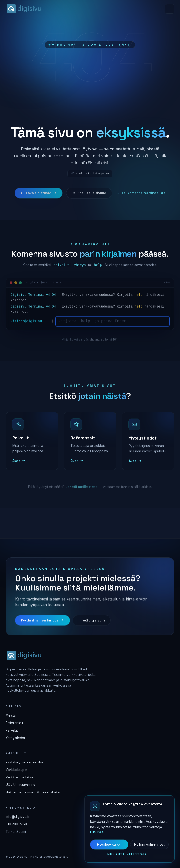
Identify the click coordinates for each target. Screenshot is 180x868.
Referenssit (14, 723)
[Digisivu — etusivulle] (24, 9)
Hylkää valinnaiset (154, 844)
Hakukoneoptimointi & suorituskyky (33, 792)
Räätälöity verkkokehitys (25, 762)
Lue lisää (102, 832)
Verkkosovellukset (20, 777)
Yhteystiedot (15, 738)
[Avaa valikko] (170, 9)
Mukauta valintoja (134, 854)
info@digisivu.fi (92, 625)
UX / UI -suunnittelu (20, 785)
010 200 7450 (16, 824)
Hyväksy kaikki (114, 844)
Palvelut (12, 730)
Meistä (11, 715)
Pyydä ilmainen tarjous (43, 625)
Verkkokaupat (17, 770)
